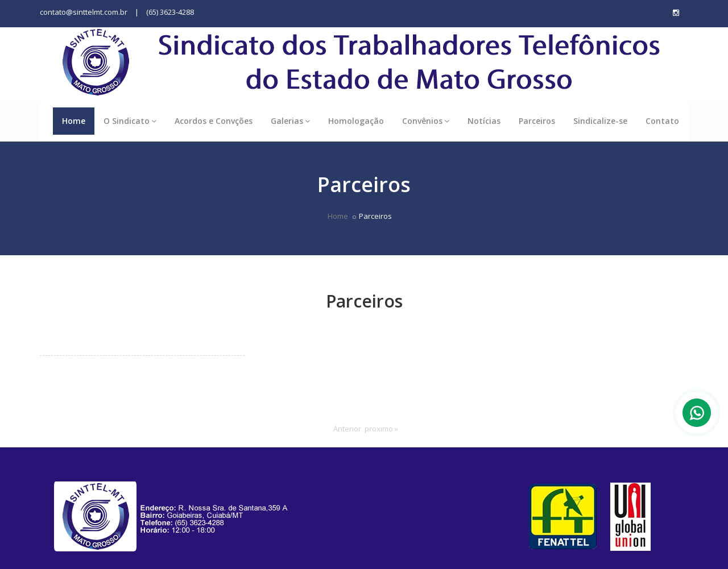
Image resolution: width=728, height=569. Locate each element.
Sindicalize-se (600, 121)
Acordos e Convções (214, 121)
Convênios (426, 121)
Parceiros (537, 121)
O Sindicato (130, 121)
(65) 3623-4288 (170, 12)
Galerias (290, 121)
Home (74, 121)
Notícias (484, 121)
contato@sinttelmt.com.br (84, 12)
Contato (662, 121)
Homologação (356, 121)
